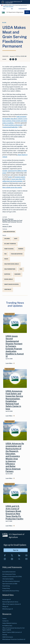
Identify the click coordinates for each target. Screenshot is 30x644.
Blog (12, 9)
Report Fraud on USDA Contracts (12, 632)
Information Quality (8, 579)
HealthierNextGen (10, 269)
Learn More (9, 363)
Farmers (21, 249)
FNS (5, 254)
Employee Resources (23, 9)
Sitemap (5, 635)
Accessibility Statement (9, 572)
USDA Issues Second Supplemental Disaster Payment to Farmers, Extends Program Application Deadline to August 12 (15, 346)
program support (20, 177)
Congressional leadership (11, 127)
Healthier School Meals (12, 264)
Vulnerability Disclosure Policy (11, 591)
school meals (9, 279)
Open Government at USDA (10, 584)
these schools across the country (12, 187)
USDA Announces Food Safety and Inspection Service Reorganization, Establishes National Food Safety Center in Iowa (14, 400)
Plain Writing (6, 586)
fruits (6, 259)
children (7, 239)
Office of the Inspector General (12, 604)
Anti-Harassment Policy (9, 574)
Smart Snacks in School (12, 284)
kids (21, 269)
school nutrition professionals (14, 125)
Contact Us (5, 621)
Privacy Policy (6, 588)
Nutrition (7, 274)
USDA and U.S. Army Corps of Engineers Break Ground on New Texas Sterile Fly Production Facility (14, 512)
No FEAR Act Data (7, 626)
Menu (27, 12)
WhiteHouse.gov (8, 609)
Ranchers (17, 274)
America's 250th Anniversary (16, 1)
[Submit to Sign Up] (16, 550)
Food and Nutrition (9, 232)
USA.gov (5, 607)
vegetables (8, 289)
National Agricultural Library (10, 602)
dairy (16, 239)
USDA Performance (8, 637)
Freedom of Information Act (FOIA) (12, 576)
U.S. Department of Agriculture (15, 12)
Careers (4, 618)
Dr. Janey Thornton (10, 244)
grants (10, 177)
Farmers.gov (6, 599)
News (4, 9)
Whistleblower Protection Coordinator (14, 639)
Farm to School (9, 249)
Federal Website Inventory (10, 623)
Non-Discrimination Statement (11, 581)
